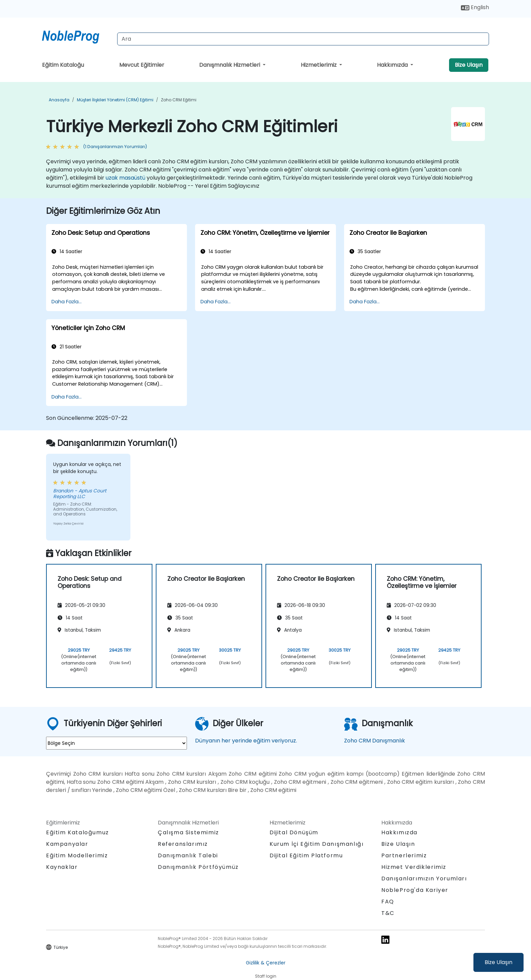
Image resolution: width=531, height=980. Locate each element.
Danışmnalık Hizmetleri (230, 65)
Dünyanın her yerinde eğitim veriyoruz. (246, 741)
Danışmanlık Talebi (188, 856)
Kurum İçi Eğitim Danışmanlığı (316, 844)
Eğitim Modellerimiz (77, 855)
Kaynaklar (62, 867)
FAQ (388, 902)
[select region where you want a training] (116, 743)
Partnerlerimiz (404, 855)
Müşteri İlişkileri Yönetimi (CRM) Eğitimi (115, 100)
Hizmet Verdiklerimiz (414, 867)
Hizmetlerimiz (319, 65)
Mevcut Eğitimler (142, 65)
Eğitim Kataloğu (63, 65)
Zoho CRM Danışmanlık (375, 741)
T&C (388, 913)
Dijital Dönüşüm (294, 832)
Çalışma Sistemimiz (188, 832)
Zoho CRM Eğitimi (179, 100)
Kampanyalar (67, 844)
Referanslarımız (183, 844)
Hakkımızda (393, 65)
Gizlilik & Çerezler (266, 963)
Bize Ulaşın (498, 962)
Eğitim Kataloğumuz (78, 832)
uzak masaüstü (125, 178)
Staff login (266, 976)
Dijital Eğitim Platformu (306, 855)
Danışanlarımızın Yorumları (424, 879)
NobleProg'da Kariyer (415, 890)
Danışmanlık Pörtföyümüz (198, 867)
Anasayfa (59, 100)
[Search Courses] (303, 39)
